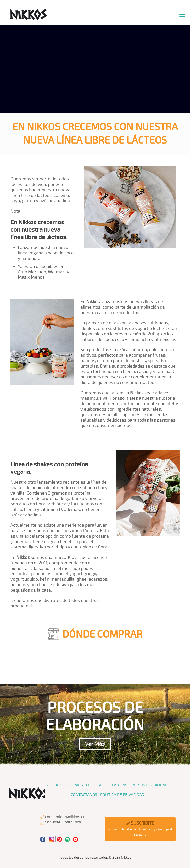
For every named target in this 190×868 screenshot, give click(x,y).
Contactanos (84, 795)
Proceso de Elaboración (110, 785)
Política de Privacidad (122, 795)
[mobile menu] (182, 15)
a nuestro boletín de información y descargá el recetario (140, 829)
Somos (76, 785)
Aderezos (57, 785)
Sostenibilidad (153, 785)
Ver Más (95, 744)
